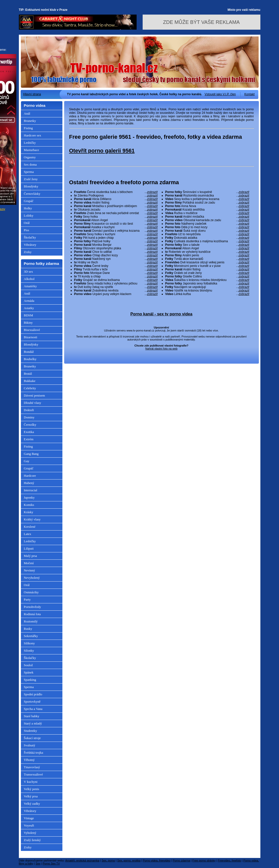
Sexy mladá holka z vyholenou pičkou (116, 283)
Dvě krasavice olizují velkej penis (207, 262)
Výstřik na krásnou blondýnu (207, 291)
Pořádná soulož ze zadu (207, 203)
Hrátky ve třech (116, 262)
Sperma (29, 172)
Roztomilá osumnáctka (207, 196)
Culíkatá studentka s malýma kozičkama (207, 241)
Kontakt (249, 94)
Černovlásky (32, 194)
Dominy (29, 417)
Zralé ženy (31, 179)
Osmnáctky (31, 592)
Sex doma (30, 164)
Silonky (29, 650)
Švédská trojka (34, 753)
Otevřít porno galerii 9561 (102, 151)
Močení (29, 563)
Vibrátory (30, 245)
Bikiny (28, 323)
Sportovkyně (32, 702)
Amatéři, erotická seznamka (82, 860)
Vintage (29, 818)
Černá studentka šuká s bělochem (116, 192)
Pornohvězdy (33, 607)
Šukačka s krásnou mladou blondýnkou (207, 280)
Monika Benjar (116, 245)
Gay (27, 461)
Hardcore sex (33, 135)
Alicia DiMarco (116, 199)
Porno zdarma (181, 860)
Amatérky (30, 286)
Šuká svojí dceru (207, 231)
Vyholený (30, 833)
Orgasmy (30, 157)
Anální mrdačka (207, 217)
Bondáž (29, 352)
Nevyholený (32, 578)
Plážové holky (116, 241)
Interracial (31, 490)
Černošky (30, 425)
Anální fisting (116, 203)
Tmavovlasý (32, 767)
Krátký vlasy (32, 519)
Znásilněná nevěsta (116, 291)
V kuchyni (31, 782)
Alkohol (29, 279)
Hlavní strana (32, 94)
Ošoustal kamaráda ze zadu (207, 220)
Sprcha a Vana (33, 709)
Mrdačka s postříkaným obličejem (116, 206)
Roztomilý (31, 621)
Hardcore (30, 476)
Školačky (30, 237)
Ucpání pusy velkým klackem (116, 294)
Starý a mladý (33, 723)
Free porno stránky (204, 860)
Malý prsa (30, 556)
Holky (28, 208)
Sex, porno (108, 860)
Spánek (29, 672)
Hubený (29, 483)
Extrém (29, 439)
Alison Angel (116, 220)
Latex (28, 534)
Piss (27, 230)
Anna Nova (207, 206)
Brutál (28, 374)
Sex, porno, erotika (129, 860)
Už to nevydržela (207, 234)
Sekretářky (31, 636)
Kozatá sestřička (207, 210)
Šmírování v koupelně (207, 192)
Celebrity (30, 388)
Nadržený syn (116, 259)
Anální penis (207, 255)
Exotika (29, 432)
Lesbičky (30, 143)
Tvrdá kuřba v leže (116, 269)
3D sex (28, 272)
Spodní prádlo (33, 694)
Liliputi (29, 548)
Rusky (28, 629)
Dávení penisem (34, 395)
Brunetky (30, 121)
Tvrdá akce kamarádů (207, 259)
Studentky (31, 731)
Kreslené (30, 527)
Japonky (29, 497)
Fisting (28, 128)
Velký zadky (32, 804)
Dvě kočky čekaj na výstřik (116, 287)
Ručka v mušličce (207, 213)
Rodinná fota (32, 614)
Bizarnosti (31, 337)
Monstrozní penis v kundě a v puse (207, 266)
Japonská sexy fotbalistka (207, 283)
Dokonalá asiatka (207, 238)
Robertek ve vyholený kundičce (207, 252)
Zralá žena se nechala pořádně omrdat (116, 213)
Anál (27, 113)
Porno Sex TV (51, 863)
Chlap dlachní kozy (116, 255)
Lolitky (29, 215)
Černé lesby (116, 266)
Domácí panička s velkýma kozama (116, 231)
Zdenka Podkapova (116, 196)
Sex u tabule (207, 245)
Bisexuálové (32, 330)
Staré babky (32, 716)
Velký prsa (31, 796)
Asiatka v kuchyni (116, 227)
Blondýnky (31, 186)
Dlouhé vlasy (33, 403)
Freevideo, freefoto (229, 860)
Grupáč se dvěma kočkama (116, 280)
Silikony (29, 643)
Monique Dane (116, 273)
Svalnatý (30, 745)
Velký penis (32, 789)
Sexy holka (116, 217)
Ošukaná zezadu (116, 210)
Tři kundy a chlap (116, 276)
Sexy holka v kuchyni (116, 234)
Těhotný (29, 760)
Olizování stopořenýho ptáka (116, 248)
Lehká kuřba (207, 294)
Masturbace (32, 150)
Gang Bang (31, 454)
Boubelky (30, 359)
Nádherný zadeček (207, 224)
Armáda (29, 301)
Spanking (30, 680)
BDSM (29, 315)
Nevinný (30, 570)
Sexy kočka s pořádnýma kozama (207, 199)
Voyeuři (29, 825)
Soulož (28, 665)
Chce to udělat (116, 252)
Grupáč (29, 201)
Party (27, 599)
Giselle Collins (207, 276)
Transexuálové (33, 774)
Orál (27, 223)
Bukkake (30, 381)
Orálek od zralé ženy (207, 273)
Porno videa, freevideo (156, 860)
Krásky (29, 512)
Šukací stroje (32, 738)
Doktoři (29, 410)
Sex (38, 863)
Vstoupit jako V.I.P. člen (220, 94)
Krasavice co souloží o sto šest (116, 224)
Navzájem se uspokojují (207, 287)
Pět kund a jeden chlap (116, 238)
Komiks (29, 505)
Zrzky (28, 252)
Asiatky (29, 308)
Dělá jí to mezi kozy (207, 227)
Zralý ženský (32, 840)
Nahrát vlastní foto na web (162, 349)
